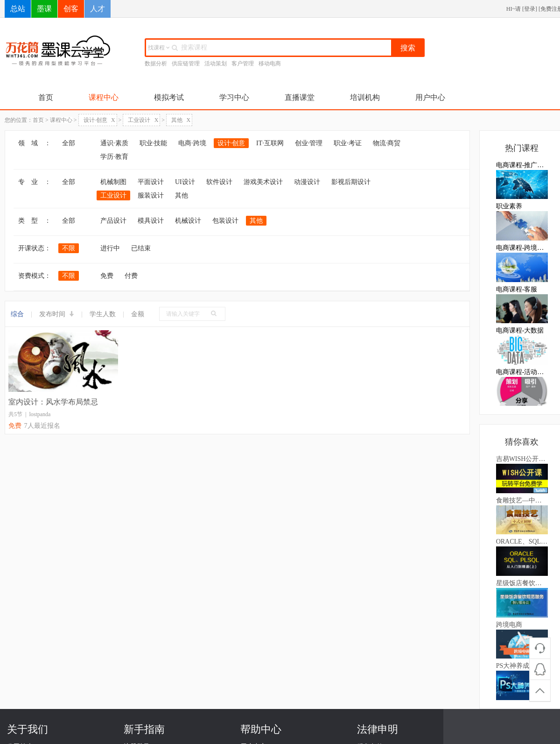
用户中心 (430, 97)
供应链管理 (186, 64)
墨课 (44, 9)
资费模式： (35, 276)
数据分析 (156, 64)
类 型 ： (35, 221)
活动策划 (216, 64)
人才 (98, 9)
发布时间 (57, 314)
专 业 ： (35, 182)
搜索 (408, 48)
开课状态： (35, 248)
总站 (18, 9)
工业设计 (143, 120)
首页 (46, 97)
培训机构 (365, 97)
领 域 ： (35, 143)
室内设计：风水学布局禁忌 (53, 402)
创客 (71, 9)
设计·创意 (99, 120)
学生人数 (103, 314)
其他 (181, 120)
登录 (530, 9)
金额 (138, 314)
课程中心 (104, 97)
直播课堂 (300, 97)
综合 (17, 314)
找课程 (159, 48)
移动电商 (270, 64)
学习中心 (234, 97)
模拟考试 (169, 97)
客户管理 (243, 64)
